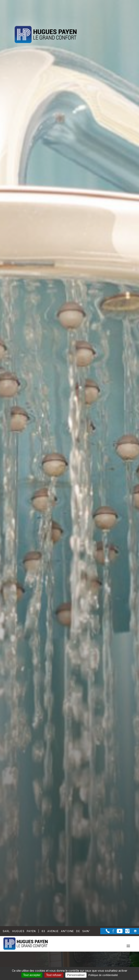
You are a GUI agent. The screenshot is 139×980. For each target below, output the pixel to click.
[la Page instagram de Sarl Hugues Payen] (126, 932)
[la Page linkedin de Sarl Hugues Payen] (133, 931)
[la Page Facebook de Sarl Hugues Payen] (112, 932)
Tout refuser (54, 975)
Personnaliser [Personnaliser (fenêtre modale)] (76, 975)
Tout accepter (32, 975)
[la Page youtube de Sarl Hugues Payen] (118, 932)
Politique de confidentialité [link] (103, 975)
